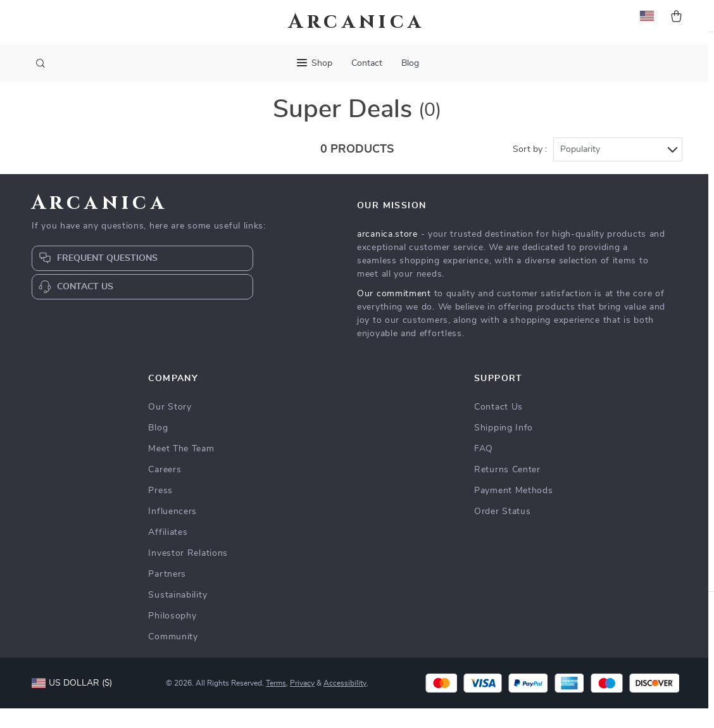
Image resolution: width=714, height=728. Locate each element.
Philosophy (172, 636)
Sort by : (530, 169)
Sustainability (178, 615)
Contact (367, 63)
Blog (410, 63)
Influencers (172, 531)
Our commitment (394, 313)
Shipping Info (504, 448)
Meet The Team (181, 468)
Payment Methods (514, 510)
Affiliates (168, 552)
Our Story (170, 427)
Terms (276, 703)
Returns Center (507, 489)
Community (173, 656)
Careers (165, 489)
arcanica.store (387, 254)
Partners (167, 594)
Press (160, 510)
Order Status (502, 531)
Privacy (302, 703)
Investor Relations (188, 573)
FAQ (484, 468)
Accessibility (345, 703)
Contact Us (498, 427)
